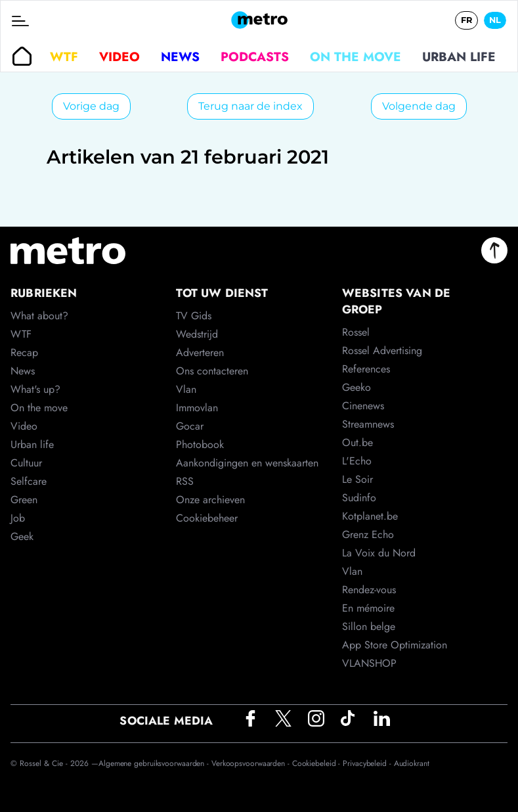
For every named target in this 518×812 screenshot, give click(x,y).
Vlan (186, 389)
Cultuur (26, 463)
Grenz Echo (368, 534)
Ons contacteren (212, 371)
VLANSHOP (369, 663)
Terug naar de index (250, 106)
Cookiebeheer (207, 518)
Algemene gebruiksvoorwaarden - (155, 763)
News (180, 56)
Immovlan (197, 408)
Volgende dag (419, 106)
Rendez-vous (369, 590)
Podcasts (255, 56)
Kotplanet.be (370, 516)
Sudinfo (359, 498)
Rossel (356, 332)
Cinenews (363, 406)
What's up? (35, 389)
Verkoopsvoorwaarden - (252, 763)
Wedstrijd (197, 334)
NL (495, 20)
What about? (39, 316)
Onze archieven (210, 500)
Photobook (200, 444)
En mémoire (368, 608)
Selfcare (29, 481)
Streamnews (368, 424)
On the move (356, 56)
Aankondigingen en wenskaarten (247, 463)
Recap (24, 352)
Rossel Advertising (382, 350)
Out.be (357, 442)
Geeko (356, 387)
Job (18, 518)
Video (119, 56)
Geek (22, 536)
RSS (185, 481)
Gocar (190, 426)
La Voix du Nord (379, 553)
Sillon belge (369, 626)
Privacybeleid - (368, 763)
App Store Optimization (395, 645)
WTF (64, 56)
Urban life (459, 56)
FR (466, 20)
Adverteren (200, 352)
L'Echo (357, 461)
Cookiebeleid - (318, 763)
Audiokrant (412, 763)
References (366, 369)
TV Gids (194, 316)
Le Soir (357, 479)
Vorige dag (91, 106)
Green (24, 500)
